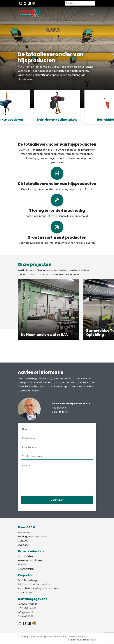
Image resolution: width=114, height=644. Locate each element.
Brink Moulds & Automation (34, 584)
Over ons (23, 545)
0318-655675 (60, 412)
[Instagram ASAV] (21, 3)
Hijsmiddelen (25, 556)
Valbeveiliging (26, 569)
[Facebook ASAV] (25, 3)
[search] (80, 3)
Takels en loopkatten (31, 560)
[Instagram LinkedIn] (30, 3)
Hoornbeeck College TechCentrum (39, 588)
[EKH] (34, 3)
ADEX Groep (25, 593)
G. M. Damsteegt (28, 580)
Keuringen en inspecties (32, 537)
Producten (24, 532)
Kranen (22, 565)
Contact (23, 541)
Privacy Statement (78, 637)
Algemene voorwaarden (55, 637)
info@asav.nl (60, 408)
